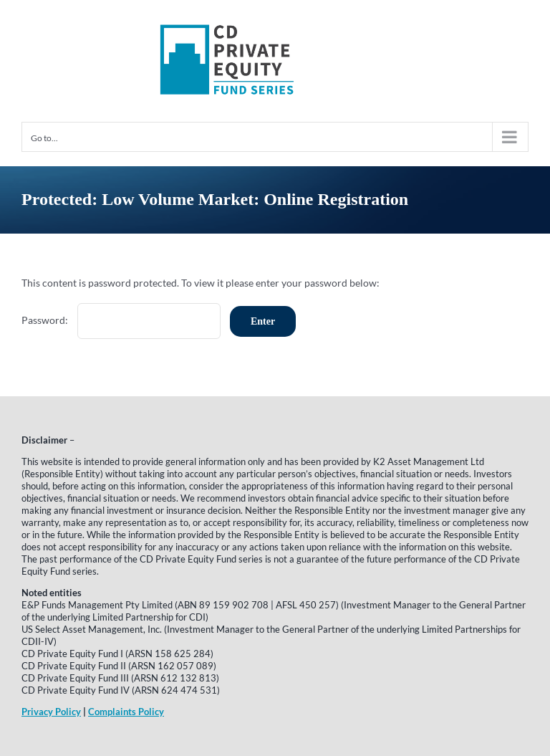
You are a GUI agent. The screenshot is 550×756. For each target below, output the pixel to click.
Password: (121, 320)
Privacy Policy (51, 712)
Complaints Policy (126, 712)
